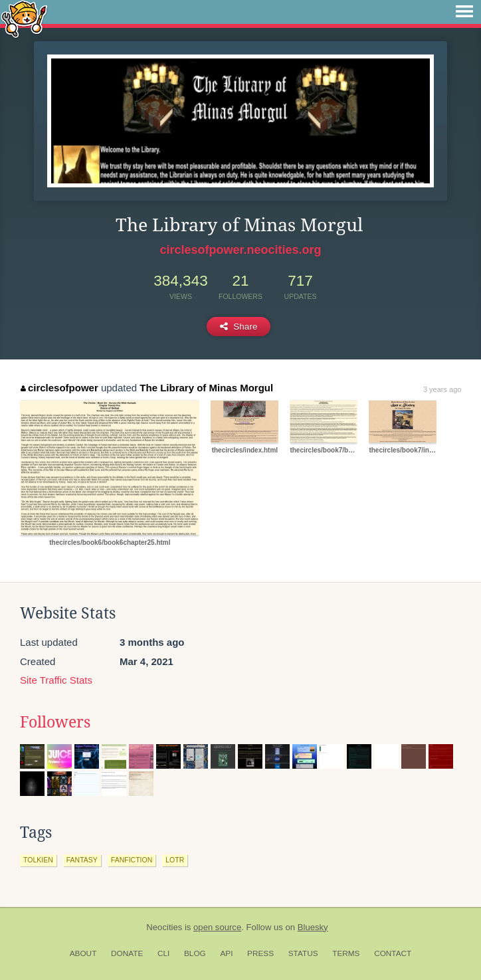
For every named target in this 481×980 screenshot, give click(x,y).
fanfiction (132, 860)
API (226, 953)
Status (303, 953)
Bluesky (313, 927)
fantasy (82, 860)
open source (217, 927)
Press (260, 953)
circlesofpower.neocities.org (240, 250)
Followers (55, 722)
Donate (127, 953)
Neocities (164, 927)
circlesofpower (59, 388)
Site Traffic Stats (56, 680)
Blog (195, 953)
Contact (393, 953)
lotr (175, 860)
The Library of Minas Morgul (206, 388)
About (83, 953)
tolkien (38, 860)
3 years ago (442, 389)
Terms (346, 953)
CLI (163, 953)
